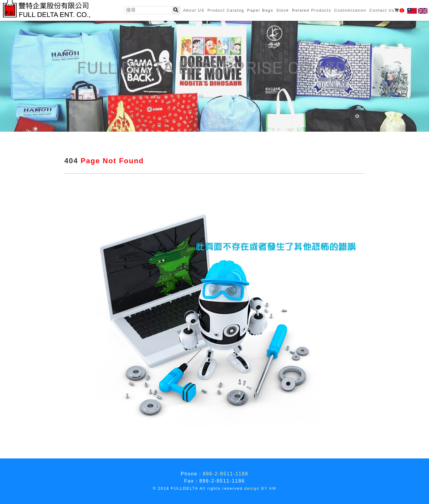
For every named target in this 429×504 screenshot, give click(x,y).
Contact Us (387, 10)
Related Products (312, 10)
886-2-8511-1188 (226, 474)
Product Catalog (226, 10)
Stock (283, 10)
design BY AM (260, 488)
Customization (350, 10)
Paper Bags (260, 10)
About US (194, 10)
